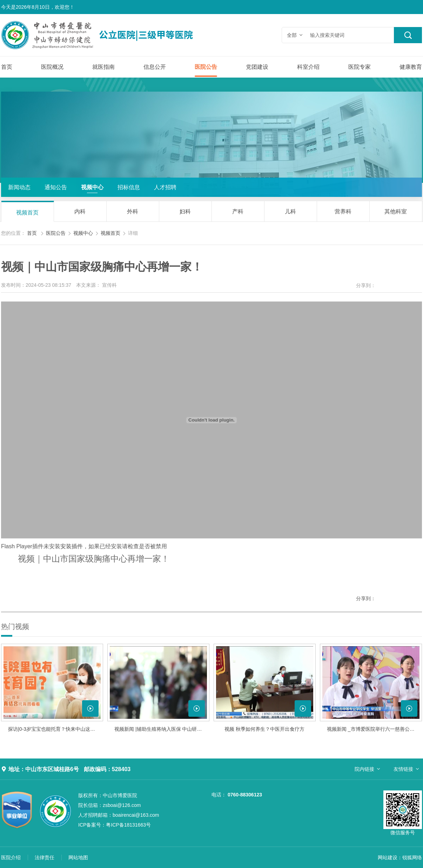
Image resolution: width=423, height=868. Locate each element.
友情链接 (403, 769)
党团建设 (257, 67)
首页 (7, 67)
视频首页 (27, 213)
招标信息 (129, 187)
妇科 (185, 211)
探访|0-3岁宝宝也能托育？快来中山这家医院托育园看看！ (56, 729)
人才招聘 (165, 187)
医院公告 (206, 67)
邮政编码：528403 (107, 769)
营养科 (343, 211)
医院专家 (360, 67)
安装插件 (72, 546)
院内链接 (364, 769)
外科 (133, 211)
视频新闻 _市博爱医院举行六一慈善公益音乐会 (374, 729)
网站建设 (388, 857)
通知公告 (56, 187)
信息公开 (155, 67)
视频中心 (92, 187)
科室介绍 (308, 67)
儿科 (290, 211)
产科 (238, 211)
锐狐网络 (412, 857)
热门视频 (15, 627)
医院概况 (52, 67)
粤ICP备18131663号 (115, 825)
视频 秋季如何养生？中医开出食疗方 (264, 729)
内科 (80, 211)
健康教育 (411, 67)
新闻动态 (19, 187)
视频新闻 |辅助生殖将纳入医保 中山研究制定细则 (162, 729)
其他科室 (396, 211)
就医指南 (103, 67)
